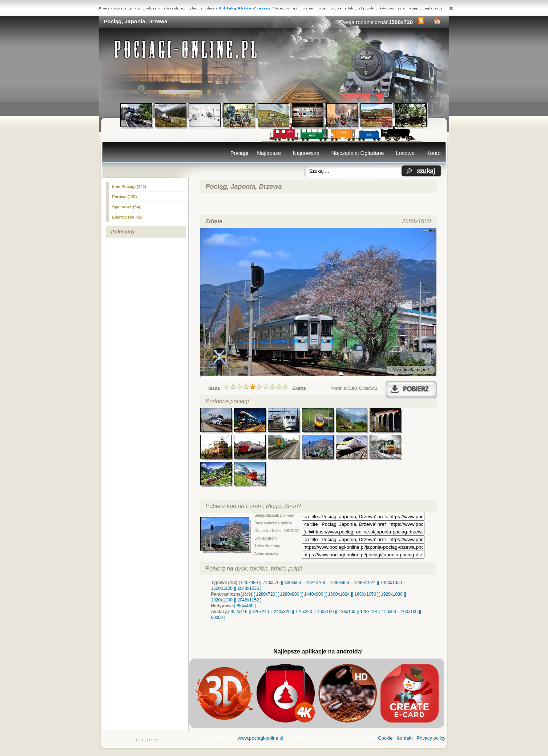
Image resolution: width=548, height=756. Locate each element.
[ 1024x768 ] (315, 583)
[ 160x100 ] (325, 612)
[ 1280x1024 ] (365, 583)
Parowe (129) (125, 197)
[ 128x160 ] (347, 612)
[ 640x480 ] (249, 583)
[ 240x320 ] (282, 612)
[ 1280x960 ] (339, 583)
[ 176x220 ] (304, 612)
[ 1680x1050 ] (365, 594)
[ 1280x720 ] (266, 594)
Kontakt (404, 738)
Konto (433, 153)
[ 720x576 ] (271, 583)
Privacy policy (431, 738)
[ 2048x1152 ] (248, 600)
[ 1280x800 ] (290, 594)
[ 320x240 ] (260, 612)
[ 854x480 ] (245, 606)
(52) (128, 217)
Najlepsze (269, 153)
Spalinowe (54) (126, 207)
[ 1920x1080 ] (392, 594)
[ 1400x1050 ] (391, 583)
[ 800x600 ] (293, 583)
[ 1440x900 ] (314, 594)
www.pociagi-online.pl (260, 738)
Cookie (385, 738)
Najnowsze (306, 153)
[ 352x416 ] (239, 612)
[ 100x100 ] (409, 612)
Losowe (405, 153)
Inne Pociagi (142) (129, 187)
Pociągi (239, 153)
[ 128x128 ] (368, 612)
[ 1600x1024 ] (339, 594)
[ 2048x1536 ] (248, 588)
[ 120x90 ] (389, 612)
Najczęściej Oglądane (357, 153)
